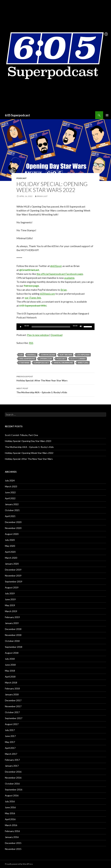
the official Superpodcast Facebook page (60, 274)
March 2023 (11, 486)
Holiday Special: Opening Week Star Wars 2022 (29, 453)
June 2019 (10, 599)
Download (57, 335)
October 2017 (12, 712)
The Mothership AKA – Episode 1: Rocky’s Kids (55, 390)
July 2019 (10, 593)
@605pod (56, 266)
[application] (55, 327)
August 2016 (12, 795)
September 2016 (14, 790)
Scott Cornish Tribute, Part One (21, 435)
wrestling (83, 363)
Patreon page (31, 286)
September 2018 (14, 647)
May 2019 (10, 605)
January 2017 (12, 766)
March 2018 (11, 683)
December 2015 (13, 843)
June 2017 (10, 736)
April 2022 (10, 498)
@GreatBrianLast (29, 270)
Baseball (32, 355)
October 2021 (12, 510)
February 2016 (12, 831)
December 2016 (13, 772)
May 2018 (10, 671)
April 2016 (10, 819)
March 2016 (11, 825)
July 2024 (10, 480)
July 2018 (10, 659)
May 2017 (10, 742)
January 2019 (12, 623)
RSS (31, 343)
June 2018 (10, 665)
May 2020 (10, 546)
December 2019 (13, 570)
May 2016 (10, 813)
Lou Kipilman (83, 355)
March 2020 (11, 558)
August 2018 (12, 653)
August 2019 (12, 587)
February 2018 (12, 688)
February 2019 (12, 617)
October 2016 (12, 784)
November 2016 (13, 778)
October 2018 (12, 641)
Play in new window (38, 335)
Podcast (22, 178)
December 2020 (13, 522)
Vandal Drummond (63, 363)
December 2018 (13, 629)
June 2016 (10, 807)
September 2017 (14, 718)
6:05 (21, 355)
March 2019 (11, 611)
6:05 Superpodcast (17, 115)
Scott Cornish (78, 359)
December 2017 (13, 700)
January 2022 (12, 504)
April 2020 (10, 552)
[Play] (21, 327)
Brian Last (42, 196)
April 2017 (10, 748)
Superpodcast (42, 363)
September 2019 (14, 582)
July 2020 (10, 540)
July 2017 (10, 730)
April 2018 (10, 677)
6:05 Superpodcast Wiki (33, 305)
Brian (64, 290)
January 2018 (12, 694)
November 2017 (13, 706)
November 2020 (13, 528)
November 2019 (13, 576)
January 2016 (12, 837)
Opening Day (46, 359)
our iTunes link (33, 298)
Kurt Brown (66, 355)
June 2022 (10, 492)
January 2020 (12, 564)
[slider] (51, 327)
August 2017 (12, 724)
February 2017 (12, 760)
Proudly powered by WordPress (19, 864)
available (69, 278)
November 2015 (13, 849)
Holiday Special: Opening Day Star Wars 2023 (28, 441)
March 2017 (11, 754)
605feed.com (48, 294)
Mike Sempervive (27, 359)
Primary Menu (107, 115)
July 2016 (10, 801)
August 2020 (12, 534)
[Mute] (81, 327)
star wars (24, 363)
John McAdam (48, 355)
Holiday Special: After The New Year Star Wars (55, 378)
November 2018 (13, 635)
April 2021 (10, 516)
